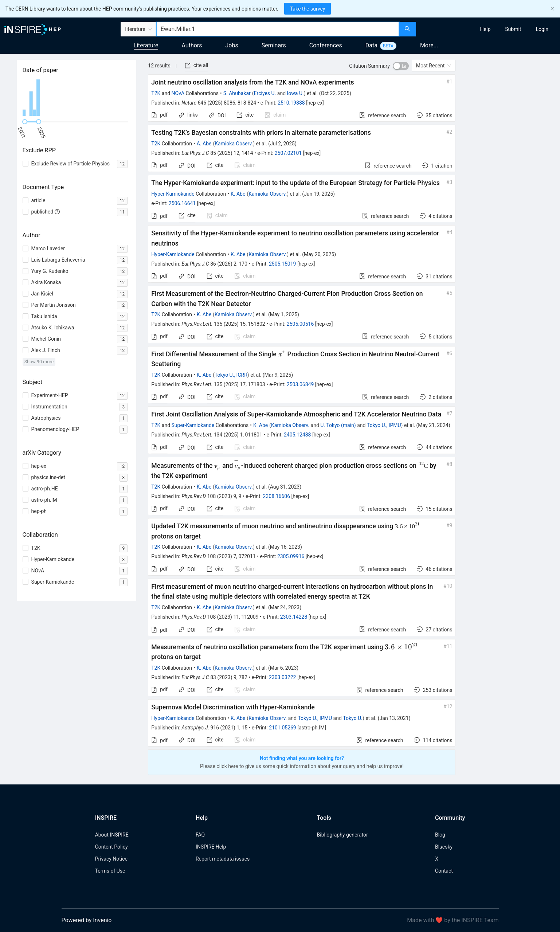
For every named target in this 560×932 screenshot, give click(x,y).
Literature (146, 45)
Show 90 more (39, 362)
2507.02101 (288, 153)
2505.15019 (283, 264)
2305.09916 (291, 556)
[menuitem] (485, 29)
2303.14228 (294, 617)
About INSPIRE (112, 835)
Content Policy (111, 847)
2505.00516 (300, 324)
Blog (440, 835)
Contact (444, 871)
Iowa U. (295, 93)
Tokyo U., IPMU (384, 425)
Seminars (274, 45)
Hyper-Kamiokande (173, 194)
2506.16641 (182, 203)
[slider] (25, 122)
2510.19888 (291, 103)
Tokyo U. (353, 718)
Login (542, 29)
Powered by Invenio (87, 920)
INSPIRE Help (211, 847)
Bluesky (444, 847)
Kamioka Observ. (234, 144)
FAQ (200, 835)
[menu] (489, 29)
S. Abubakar (237, 93)
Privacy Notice (111, 859)
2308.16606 (277, 496)
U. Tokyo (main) (338, 425)
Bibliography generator (342, 835)
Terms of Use (110, 871)
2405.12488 (297, 435)
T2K (156, 93)
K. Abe (238, 194)
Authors (192, 45)
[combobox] (278, 29)
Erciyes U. (265, 93)
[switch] (401, 66)
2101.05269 (283, 728)
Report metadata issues (223, 859)
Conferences (326, 45)
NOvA (178, 93)
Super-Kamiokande (193, 425)
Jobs (232, 45)
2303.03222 (283, 677)
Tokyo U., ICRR (231, 375)
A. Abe (204, 144)
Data (371, 45)
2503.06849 (300, 384)
